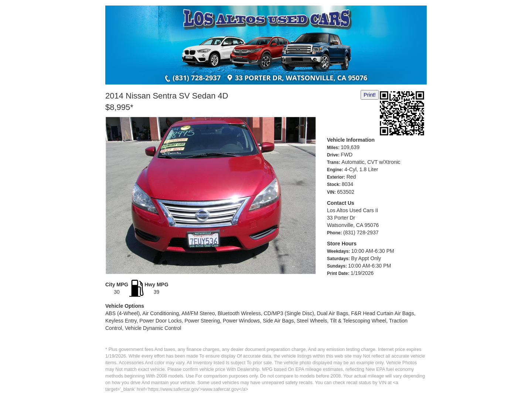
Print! (370, 95)
